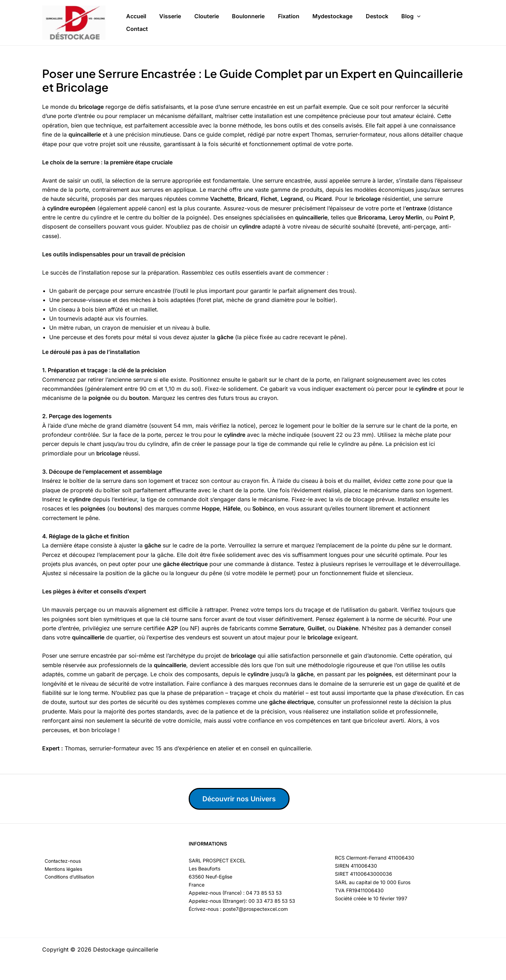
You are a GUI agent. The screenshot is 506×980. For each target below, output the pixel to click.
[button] (397, 23)
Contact (422, 22)
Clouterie (200, 22)
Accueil (135, 22)
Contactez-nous (61, 861)
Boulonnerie (239, 22)
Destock (360, 22)
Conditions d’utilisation (68, 877)
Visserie (166, 22)
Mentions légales (61, 869)
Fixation (277, 22)
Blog (391, 23)
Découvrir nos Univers (242, 799)
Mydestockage (318, 22)
